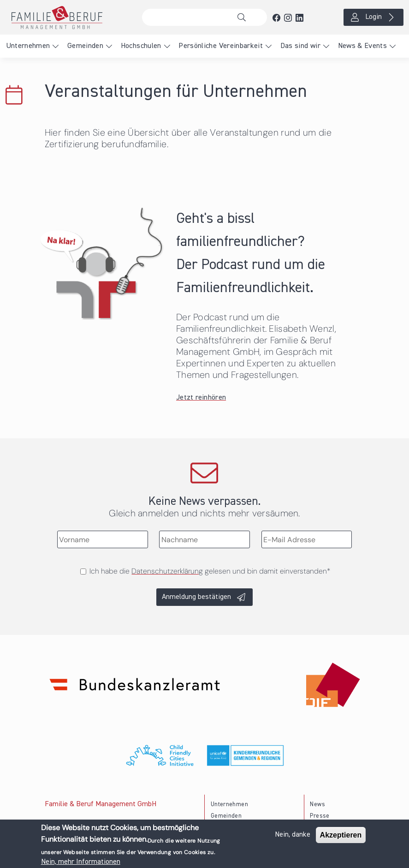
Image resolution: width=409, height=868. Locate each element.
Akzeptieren (341, 838)
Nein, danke (293, 838)
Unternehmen (28, 46)
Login (373, 17)
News (317, 805)
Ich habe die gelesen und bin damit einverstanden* (210, 571)
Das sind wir (300, 46)
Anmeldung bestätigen (196, 597)
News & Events (363, 46)
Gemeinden (85, 46)
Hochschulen (141, 46)
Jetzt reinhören (201, 398)
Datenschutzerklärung (167, 571)
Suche (244, 18)
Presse (320, 816)
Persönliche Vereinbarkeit (221, 46)
